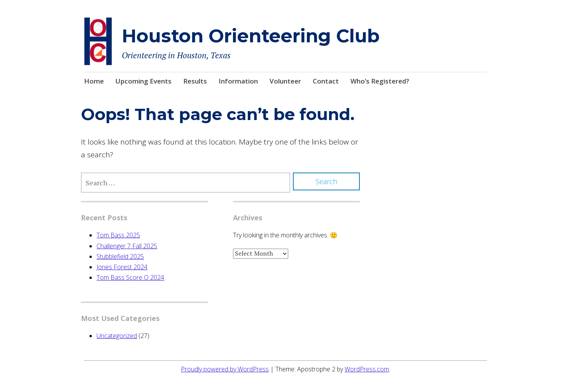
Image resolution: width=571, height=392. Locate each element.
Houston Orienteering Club (251, 36)
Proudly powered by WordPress (225, 369)
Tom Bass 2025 (118, 235)
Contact (326, 81)
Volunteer (285, 81)
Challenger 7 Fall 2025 (127, 246)
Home (94, 81)
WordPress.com (367, 369)
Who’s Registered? (380, 81)
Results (195, 81)
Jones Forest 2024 (122, 267)
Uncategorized (117, 336)
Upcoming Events (144, 81)
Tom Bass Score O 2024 (130, 277)
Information (238, 81)
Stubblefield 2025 (120, 256)
